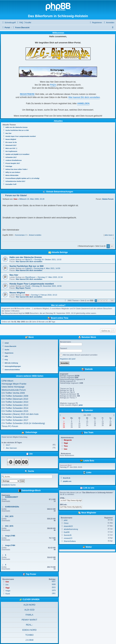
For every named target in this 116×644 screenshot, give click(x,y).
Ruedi (28, 286)
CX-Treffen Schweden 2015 (15, 411)
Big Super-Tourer (23, 288)
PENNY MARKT (29, 620)
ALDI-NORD (29, 605)
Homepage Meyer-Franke (14, 384)
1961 (54, 593)
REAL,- (29, 625)
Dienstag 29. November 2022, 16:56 (47, 286)
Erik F (8, 445)
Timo (66, 446)
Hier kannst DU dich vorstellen (29, 261)
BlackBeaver (30, 277)
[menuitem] (20, 22)
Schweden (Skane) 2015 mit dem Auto (20, 414)
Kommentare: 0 (21, 235)
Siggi (7, 588)
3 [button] (101, 301)
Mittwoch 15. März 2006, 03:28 (32, 199)
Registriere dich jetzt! (68, 359)
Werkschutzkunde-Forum (14, 390)
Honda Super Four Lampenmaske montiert (32, 284)
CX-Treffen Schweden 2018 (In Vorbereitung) (23, 423)
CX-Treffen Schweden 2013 (15, 405)
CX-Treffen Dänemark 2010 (15, 399)
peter (81, 405)
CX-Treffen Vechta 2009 (13, 393)
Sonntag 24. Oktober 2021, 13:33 (48, 259)
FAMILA (29, 615)
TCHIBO (29, 635)
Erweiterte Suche (9, 485)
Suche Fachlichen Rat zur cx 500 (26, 266)
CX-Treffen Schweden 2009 (15, 396)
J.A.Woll (29, 640)
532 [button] (112, 301)
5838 (54, 584)
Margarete (68, 440)
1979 (54, 590)
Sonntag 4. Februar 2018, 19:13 (44, 295)
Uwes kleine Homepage (13, 387)
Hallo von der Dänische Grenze (26, 257)
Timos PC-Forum (10, 426)
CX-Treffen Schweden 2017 (15, 420)
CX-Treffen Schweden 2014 (15, 408)
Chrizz (66, 523)
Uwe (16, 199)
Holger (8, 591)
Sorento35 (68, 535)
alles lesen (109, 235)
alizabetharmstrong (71, 529)
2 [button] (112, 246)
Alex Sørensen (11, 448)
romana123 (68, 538)
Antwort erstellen (35, 235)
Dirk (7, 585)
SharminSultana (70, 541)
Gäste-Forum (108, 199)
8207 (54, 581)
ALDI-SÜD (29, 610)
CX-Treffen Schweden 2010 (15, 402)
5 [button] (107, 301)
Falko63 (29, 268)
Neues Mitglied (17, 293)
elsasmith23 (68, 526)
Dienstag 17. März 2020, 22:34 (50, 277)
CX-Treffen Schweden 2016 (15, 417)
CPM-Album (7, 381)
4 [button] (104, 301)
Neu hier (14, 275)
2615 (54, 587)
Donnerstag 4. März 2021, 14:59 (47, 268)
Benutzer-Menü (87, 337)
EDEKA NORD (29, 630)
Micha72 (29, 259)
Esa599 (67, 532)
